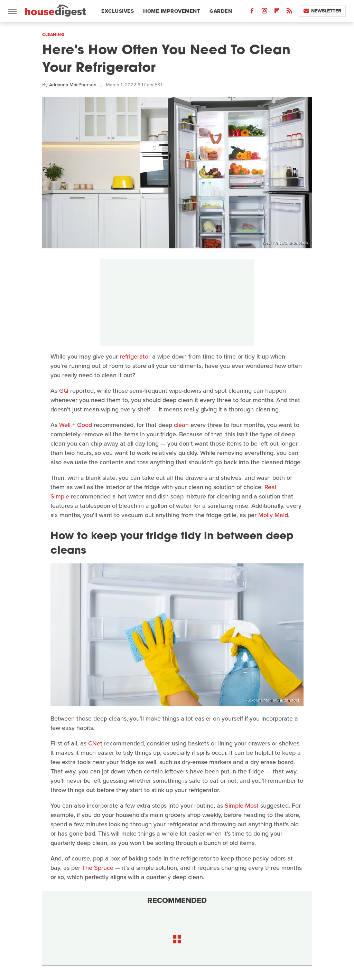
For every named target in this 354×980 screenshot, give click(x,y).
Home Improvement (172, 11)
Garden (221, 11)
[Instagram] (264, 12)
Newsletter (322, 11)
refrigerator (135, 356)
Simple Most (242, 806)
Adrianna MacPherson (73, 85)
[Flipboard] (277, 12)
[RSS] (289, 12)
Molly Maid (273, 515)
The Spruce (98, 868)
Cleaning (53, 35)
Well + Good (76, 425)
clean (181, 425)
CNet (95, 743)
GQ (64, 391)
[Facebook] (252, 12)
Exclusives (118, 11)
